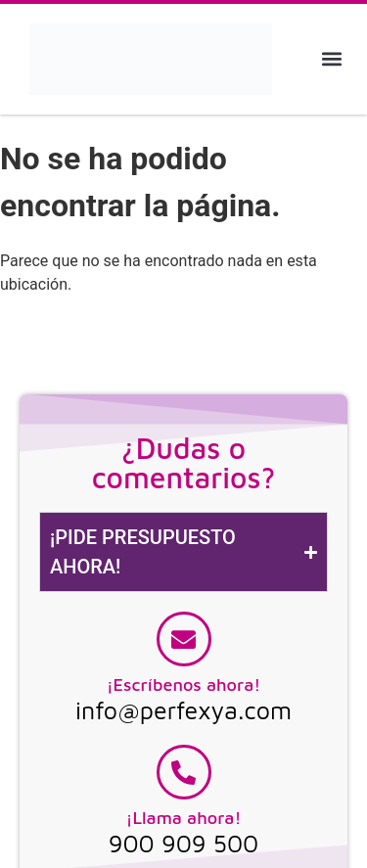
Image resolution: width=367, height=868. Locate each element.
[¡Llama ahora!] (184, 772)
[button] (331, 59)
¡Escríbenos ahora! (184, 685)
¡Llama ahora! (184, 818)
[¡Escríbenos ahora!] (184, 639)
